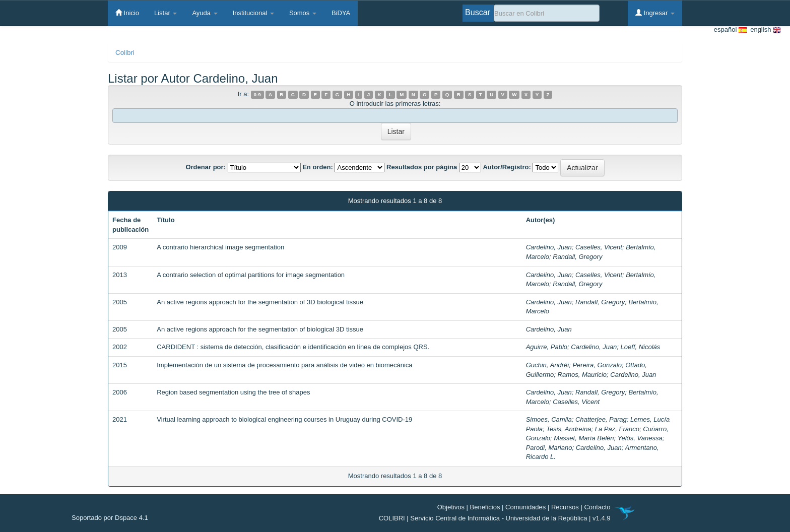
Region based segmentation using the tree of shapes (233, 392)
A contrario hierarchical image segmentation (220, 247)
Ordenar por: (205, 167)
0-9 (257, 94)
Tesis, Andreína (569, 429)
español (730, 30)
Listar (166, 13)
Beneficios (485, 507)
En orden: (318, 167)
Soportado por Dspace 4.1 (110, 518)
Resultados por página (422, 167)
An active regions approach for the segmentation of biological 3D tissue (260, 329)
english (764, 30)
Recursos (565, 507)
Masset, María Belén (584, 438)
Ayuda (205, 13)
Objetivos (451, 507)
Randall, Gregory (577, 257)
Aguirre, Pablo (547, 347)
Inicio (127, 13)
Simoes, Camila (549, 419)
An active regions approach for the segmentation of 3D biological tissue (260, 302)
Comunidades (525, 507)
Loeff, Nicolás (641, 347)
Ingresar (655, 13)
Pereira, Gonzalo (597, 365)
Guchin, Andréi (548, 365)
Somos (303, 13)
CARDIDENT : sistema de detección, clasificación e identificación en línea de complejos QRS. (293, 347)
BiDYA (341, 13)
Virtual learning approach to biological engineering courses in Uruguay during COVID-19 (284, 419)
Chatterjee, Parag (601, 419)
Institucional (253, 13)
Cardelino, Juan (549, 247)
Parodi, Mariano (549, 448)
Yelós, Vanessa (640, 438)
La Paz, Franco (617, 429)
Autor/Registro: (507, 167)
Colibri (125, 53)
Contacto (597, 507)
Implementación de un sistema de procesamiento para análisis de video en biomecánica (284, 365)
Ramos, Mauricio (582, 375)
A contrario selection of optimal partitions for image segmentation (251, 275)
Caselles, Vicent (599, 247)
